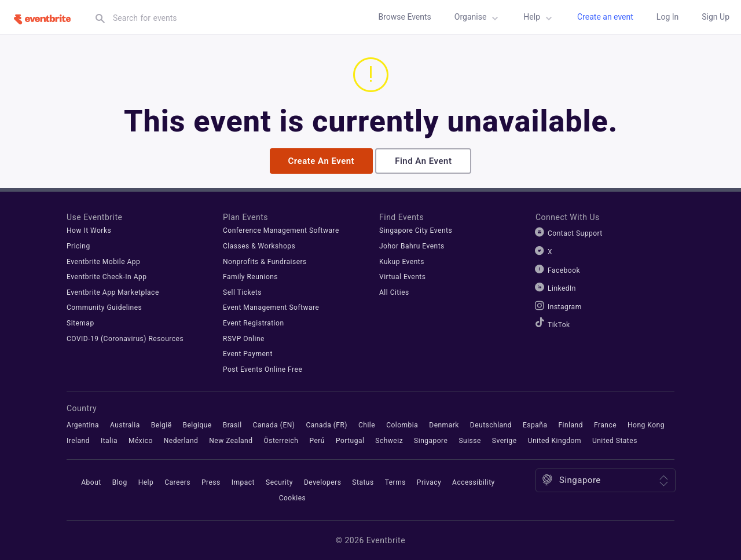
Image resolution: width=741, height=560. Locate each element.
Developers (322, 482)
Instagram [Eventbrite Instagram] (565, 306)
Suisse (469, 440)
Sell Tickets (242, 292)
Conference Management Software (281, 230)
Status (363, 482)
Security (279, 482)
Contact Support (575, 233)
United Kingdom (555, 440)
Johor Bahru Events (412, 246)
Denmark (444, 424)
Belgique (197, 424)
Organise (478, 19)
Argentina (83, 424)
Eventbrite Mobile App (103, 261)
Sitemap (80, 323)
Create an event (605, 17)
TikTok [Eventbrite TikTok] (559, 325)
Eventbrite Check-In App (107, 277)
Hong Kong (646, 424)
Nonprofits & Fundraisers (265, 261)
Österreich (281, 440)
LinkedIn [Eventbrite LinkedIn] (562, 288)
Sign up (716, 17)
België (162, 424)
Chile (367, 424)
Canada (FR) (327, 424)
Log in (667, 17)
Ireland (78, 440)
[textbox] (205, 18)
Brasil (232, 424)
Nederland (181, 440)
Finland (571, 424)
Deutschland (491, 424)
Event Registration (254, 323)
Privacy (429, 482)
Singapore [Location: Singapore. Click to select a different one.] (580, 480)
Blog (120, 482)
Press (211, 482)
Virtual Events (402, 277)
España (535, 424)
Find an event (423, 160)
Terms (395, 482)
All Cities (394, 292)
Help (540, 19)
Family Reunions (250, 277)
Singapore (431, 440)
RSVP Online (244, 338)
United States (615, 440)
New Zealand (231, 440)
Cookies (293, 497)
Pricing (78, 246)
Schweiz (389, 440)
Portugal (350, 440)
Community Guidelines (104, 308)
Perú (317, 440)
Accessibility (474, 482)
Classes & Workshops (259, 246)
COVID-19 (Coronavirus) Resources (125, 338)
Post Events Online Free (263, 369)
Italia (109, 440)
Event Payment (248, 354)
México (141, 440)
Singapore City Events (416, 230)
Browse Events (404, 17)
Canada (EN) (274, 424)
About (91, 482)
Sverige (505, 440)
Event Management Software (271, 308)
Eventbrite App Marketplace (113, 292)
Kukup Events (402, 261)
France (605, 424)
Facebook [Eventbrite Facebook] (564, 270)
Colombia (402, 424)
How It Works (89, 230)
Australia (125, 424)
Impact (243, 482)
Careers (177, 482)
